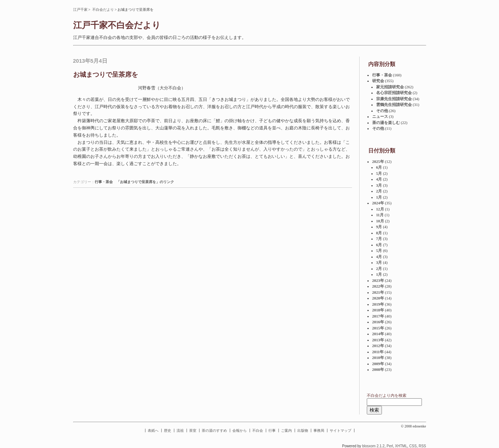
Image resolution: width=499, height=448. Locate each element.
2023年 (378, 280)
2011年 (378, 352)
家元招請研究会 (390, 87)
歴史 (168, 431)
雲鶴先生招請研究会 (394, 105)
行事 (272, 431)
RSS (422, 446)
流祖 (180, 431)
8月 (379, 233)
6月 (379, 167)
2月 (379, 191)
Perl (390, 446)
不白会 (258, 431)
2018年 (378, 310)
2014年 (378, 334)
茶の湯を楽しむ (386, 123)
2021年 (378, 292)
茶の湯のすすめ (214, 431)
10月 (380, 221)
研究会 (378, 81)
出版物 (303, 431)
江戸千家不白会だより (117, 25)
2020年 (378, 298)
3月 (379, 185)
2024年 (378, 203)
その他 (382, 111)
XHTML (401, 446)
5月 (379, 173)
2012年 (378, 346)
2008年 (378, 369)
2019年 (378, 304)
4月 (379, 179)
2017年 (378, 316)
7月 (379, 239)
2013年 (378, 340)
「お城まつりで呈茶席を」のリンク (145, 182)
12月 (380, 209)
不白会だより (103, 10)
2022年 (378, 286)
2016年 (378, 322)
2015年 (378, 328)
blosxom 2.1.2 (373, 446)
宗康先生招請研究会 (394, 99)
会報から (240, 431)
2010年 (378, 358)
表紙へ (153, 431)
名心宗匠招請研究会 (394, 93)
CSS (413, 446)
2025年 (378, 161)
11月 (380, 215)
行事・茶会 (104, 182)
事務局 (319, 431)
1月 (379, 197)
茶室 (193, 431)
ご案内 (286, 431)
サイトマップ (340, 431)
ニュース (380, 116)
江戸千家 (80, 10)
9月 (379, 227)
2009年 (378, 364)
